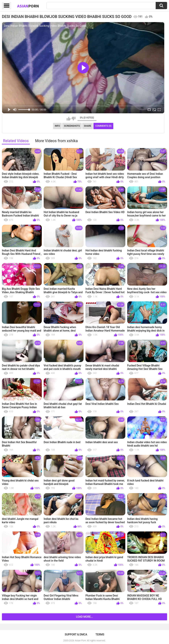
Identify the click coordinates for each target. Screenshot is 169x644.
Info (57, 126)
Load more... (85, 617)
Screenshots (72, 126)
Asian (28, 6)
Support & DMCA (76, 634)
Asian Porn (80, 641)
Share (88, 126)
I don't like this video (74, 119)
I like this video (69, 119)
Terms (100, 634)
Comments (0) (103, 126)
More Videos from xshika (56, 141)
